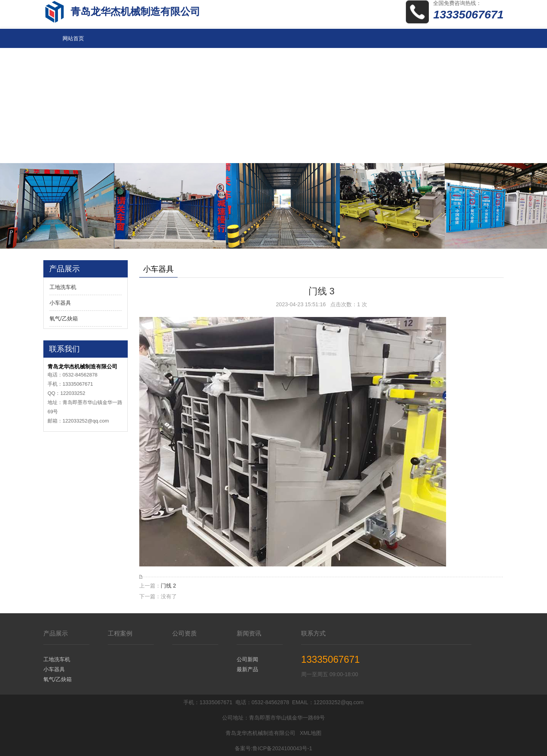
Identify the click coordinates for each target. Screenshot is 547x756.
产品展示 (56, 633)
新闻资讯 (249, 633)
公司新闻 (247, 659)
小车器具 (60, 303)
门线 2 (168, 586)
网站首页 (73, 38)
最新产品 (247, 669)
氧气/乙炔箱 (64, 319)
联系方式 (313, 633)
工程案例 (120, 633)
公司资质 (185, 633)
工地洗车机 (63, 287)
